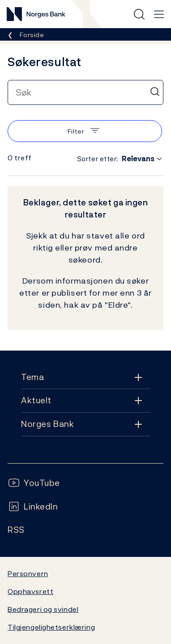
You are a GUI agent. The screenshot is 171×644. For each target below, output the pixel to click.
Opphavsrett (30, 591)
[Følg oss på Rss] (16, 530)
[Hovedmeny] (159, 14)
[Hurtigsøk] (139, 14)
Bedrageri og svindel (43, 609)
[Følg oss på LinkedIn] (33, 507)
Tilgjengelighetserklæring (51, 627)
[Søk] (155, 92)
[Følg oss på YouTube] (34, 483)
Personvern (28, 573)
